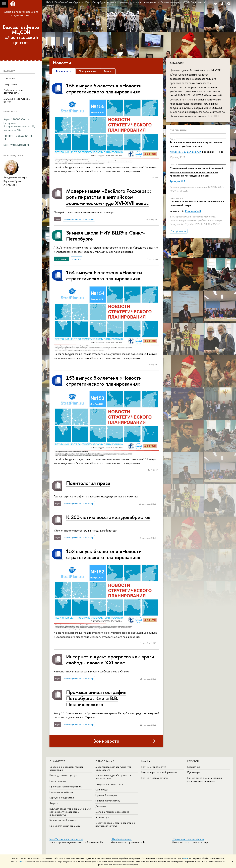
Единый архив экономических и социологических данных (205, 779)
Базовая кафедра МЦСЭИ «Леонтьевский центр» (21, 35)
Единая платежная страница (65, 826)
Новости (62, 63)
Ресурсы (193, 761)
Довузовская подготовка (109, 784)
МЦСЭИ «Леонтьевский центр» (17, 100)
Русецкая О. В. (178, 181)
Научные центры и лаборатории (159, 772)
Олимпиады (102, 790)
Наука (146, 761)
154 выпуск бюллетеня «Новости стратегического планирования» (104, 275)
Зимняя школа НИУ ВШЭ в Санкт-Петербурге (106, 236)
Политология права (88, 483)
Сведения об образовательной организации (67, 768)
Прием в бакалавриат (107, 795)
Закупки (54, 803)
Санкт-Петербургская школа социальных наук (21, 13)
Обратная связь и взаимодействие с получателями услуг (115, 824)
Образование (105, 761)
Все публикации (179, 231)
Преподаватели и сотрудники (66, 787)
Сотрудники (10, 84)
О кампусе (57, 761)
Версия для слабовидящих (64, 820)
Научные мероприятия (154, 767)
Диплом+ (101, 806)
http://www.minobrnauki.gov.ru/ (66, 839)
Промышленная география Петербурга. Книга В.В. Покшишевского (96, 698)
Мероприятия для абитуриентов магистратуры (113, 777)
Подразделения (58, 781)
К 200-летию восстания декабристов (108, 517)
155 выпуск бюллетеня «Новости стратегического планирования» (104, 89)
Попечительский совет (62, 792)
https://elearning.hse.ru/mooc (188, 839)
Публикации (178, 130)
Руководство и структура (64, 775)
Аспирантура (102, 817)
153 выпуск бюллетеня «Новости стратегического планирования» (104, 381)
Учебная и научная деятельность (14, 91)
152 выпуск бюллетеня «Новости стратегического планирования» (104, 554)
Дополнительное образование (112, 812)
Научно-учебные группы (155, 778)
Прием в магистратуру (108, 801)
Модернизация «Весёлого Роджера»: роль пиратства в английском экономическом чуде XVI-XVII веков (109, 197)
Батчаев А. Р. (194, 152)
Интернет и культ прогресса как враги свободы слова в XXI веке (110, 659)
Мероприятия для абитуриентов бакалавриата (113, 768)
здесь (186, 858)
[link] (19, 145)
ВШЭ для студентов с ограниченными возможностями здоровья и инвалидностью (70, 812)
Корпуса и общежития (62, 798)
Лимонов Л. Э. (178, 152)
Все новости (106, 741)
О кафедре (9, 78)
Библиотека (194, 767)
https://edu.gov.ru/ (121, 839)
